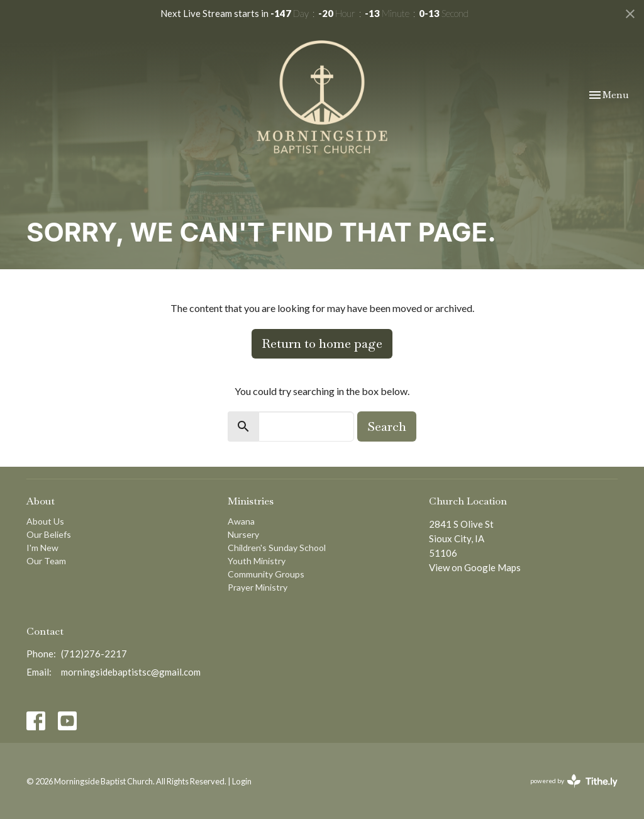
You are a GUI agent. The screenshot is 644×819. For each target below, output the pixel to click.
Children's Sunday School (277, 548)
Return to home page (322, 343)
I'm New (42, 548)
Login (242, 781)
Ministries (251, 501)
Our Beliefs (49, 534)
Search (387, 426)
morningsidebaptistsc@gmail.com (131, 672)
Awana (241, 521)
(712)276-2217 (94, 654)
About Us (45, 521)
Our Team (46, 561)
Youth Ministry (257, 561)
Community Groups (266, 574)
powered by (574, 781)
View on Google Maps (475, 567)
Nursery (243, 534)
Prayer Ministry (258, 587)
